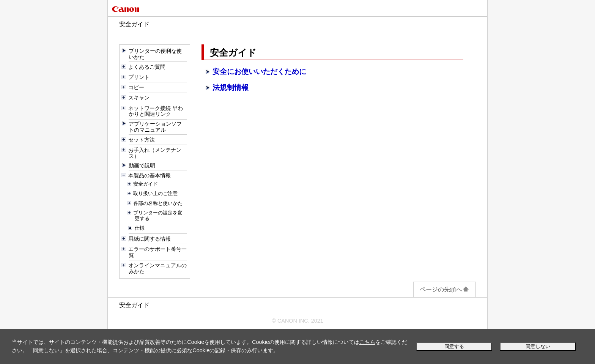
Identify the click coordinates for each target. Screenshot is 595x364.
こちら (367, 342)
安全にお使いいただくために (259, 72)
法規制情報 (231, 87)
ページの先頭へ (445, 289)
